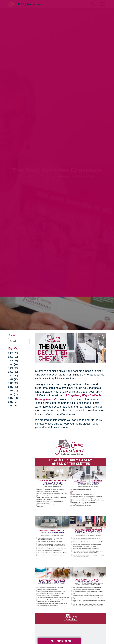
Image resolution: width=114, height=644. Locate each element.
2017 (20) (13, 387)
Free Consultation (59, 641)
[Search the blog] (19, 341)
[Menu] (102, 4)
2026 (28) (13, 353)
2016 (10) (13, 391)
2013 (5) (13, 402)
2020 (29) (13, 376)
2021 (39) (13, 372)
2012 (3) (13, 406)
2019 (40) (13, 379)
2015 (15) (13, 394)
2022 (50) (13, 368)
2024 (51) (13, 361)
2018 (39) (13, 383)
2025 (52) (13, 357)
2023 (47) (13, 364)
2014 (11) (13, 398)
